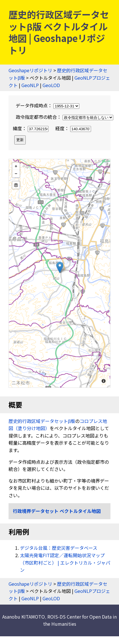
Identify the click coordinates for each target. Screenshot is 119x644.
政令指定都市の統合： (64, 117)
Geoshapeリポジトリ (30, 70)
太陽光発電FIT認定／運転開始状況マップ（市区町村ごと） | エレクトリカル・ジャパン (65, 562)
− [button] (16, 174)
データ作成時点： (48, 105)
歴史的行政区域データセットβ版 (42, 421)
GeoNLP (30, 85)
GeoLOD (51, 85)
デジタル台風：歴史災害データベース (59, 548)
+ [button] (16, 166)
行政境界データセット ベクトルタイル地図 (57, 511)
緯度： (31, 128)
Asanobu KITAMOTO (24, 617)
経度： (73, 128)
